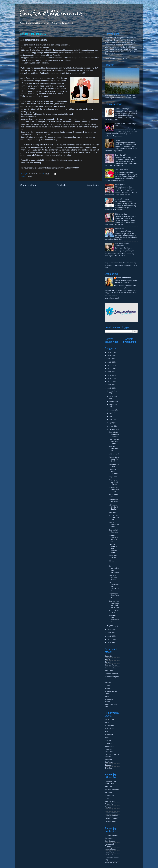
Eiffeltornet (109, 855)
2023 (110, 362)
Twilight (108, 737)
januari (112, 626)
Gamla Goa (109, 838)
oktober (113, 401)
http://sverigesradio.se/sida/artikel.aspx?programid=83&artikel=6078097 (50, 168)
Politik (30, 177)
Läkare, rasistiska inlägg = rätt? (114, 538)
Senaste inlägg (28, 185)
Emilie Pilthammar (51, 14)
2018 (110, 378)
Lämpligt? (119, 140)
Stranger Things (111, 665)
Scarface (108, 743)
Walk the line (110, 729)
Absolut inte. (120, 229)
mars (112, 426)
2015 (110, 388)
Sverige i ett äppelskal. (114, 531)
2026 (110, 352)
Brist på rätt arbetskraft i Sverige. (114, 434)
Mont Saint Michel (112, 816)
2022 (110, 365)
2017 (110, 382)
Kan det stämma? (122, 170)
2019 (110, 375)
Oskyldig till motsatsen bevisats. (114, 489)
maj (111, 420)
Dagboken (109, 765)
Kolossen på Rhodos (109, 845)
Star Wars (109, 740)
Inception (108, 759)
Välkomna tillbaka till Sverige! (114, 507)
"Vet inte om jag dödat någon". (114, 482)
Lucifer (107, 659)
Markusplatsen (110, 849)
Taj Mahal (109, 792)
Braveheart (109, 768)
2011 (110, 639)
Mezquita (108, 786)
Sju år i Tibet (110, 720)
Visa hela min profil (112, 298)
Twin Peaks (109, 671)
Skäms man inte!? (122, 214)
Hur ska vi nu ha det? (114, 465)
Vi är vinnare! (114, 454)
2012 (110, 636)
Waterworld (109, 734)
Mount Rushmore (111, 813)
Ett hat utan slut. (113, 495)
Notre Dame (109, 852)
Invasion (108, 683)
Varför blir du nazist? (114, 611)
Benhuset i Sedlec (112, 835)
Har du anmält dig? (122, 109)
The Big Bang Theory (110, 700)
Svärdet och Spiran (112, 677)
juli (111, 413)
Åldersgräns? (120, 185)
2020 (110, 372)
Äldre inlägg (93, 185)
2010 (110, 643)
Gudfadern (109, 762)
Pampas (108, 807)
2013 (110, 633)
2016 (110, 385)
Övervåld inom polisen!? (113, 472)
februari (113, 429)
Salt (106, 731)
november (113, 396)
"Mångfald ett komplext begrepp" (114, 441)
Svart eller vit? (120, 155)
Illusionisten (109, 726)
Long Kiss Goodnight (109, 750)
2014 (110, 630)
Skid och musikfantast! (114, 449)
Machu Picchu (110, 801)
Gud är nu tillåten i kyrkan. (113, 577)
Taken (107, 696)
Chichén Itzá (110, 795)
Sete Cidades (110, 841)
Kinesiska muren (111, 863)
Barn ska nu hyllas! (114, 557)
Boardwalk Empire (112, 668)
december (113, 391)
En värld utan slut (111, 674)
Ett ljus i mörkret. (113, 562)
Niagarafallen (110, 810)
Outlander (109, 656)
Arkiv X (108, 686)
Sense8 (108, 662)
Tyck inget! (113, 512)
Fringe (107, 688)
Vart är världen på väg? (114, 525)
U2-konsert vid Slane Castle (110, 782)
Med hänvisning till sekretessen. (122, 244)
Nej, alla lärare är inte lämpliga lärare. (113, 548)
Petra (107, 798)
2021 (110, 369)
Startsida (61, 185)
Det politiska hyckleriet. (114, 501)
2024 (110, 359)
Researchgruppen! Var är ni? (114, 459)
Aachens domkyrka (112, 789)
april (111, 423)
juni (111, 416)
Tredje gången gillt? (122, 199)
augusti (112, 410)
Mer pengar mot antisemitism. (114, 619)
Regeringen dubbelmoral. (114, 596)
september (113, 405)
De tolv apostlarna (112, 819)
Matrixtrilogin (110, 746)
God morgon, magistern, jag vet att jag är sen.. (114, 604)
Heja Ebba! (113, 477)
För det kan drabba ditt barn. (114, 517)
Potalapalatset (110, 822)
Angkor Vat (109, 804)
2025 (110, 356)
